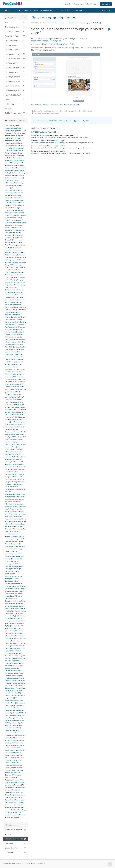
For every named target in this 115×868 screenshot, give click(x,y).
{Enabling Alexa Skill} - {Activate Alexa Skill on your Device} (15, 347)
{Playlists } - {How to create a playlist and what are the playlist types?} (15, 506)
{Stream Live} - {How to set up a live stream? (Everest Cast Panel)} (15, 705)
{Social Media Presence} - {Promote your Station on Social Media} (14, 676)
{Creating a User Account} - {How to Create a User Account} (15, 300)
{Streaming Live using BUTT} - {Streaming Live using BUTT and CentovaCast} (15, 713)
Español (68, 4)
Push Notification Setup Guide (62, 44)
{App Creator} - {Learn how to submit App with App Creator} (15, 168)
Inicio (7, 10)
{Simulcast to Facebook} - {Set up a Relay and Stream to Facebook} (15, 651)
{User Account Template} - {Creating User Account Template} (15, 782)
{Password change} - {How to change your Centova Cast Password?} (14, 477)
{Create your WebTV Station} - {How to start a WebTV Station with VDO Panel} (15, 295)
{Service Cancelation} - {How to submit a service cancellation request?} (15, 589)
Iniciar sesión (79, 4)
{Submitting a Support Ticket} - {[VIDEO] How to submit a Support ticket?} (15, 748)
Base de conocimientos (44, 10)
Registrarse (92, 4)
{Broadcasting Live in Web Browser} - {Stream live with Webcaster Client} (14, 240)
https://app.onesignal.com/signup (46, 41)
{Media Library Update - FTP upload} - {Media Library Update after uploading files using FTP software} (15, 452)
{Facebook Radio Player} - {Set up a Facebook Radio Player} (15, 359)
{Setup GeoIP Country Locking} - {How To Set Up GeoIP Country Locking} (15, 616)
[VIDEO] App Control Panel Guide (44, 132)
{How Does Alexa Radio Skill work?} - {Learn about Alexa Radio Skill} (14, 402)
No (86, 121)
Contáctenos (78, 10)
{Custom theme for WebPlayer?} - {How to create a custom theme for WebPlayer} (15, 320)
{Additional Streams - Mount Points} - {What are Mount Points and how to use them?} (14, 153)
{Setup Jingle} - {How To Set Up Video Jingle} (15, 626)
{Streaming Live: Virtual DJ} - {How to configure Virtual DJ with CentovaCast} (15, 740)
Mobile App (63, 23)
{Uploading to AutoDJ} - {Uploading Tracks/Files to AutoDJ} (13, 777)
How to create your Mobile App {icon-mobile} (48, 146)
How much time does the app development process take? (52, 135)
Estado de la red (63, 10)
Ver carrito (106, 4)
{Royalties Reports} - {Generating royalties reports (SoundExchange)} (14, 554)
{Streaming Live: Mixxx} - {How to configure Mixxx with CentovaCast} (14, 725)
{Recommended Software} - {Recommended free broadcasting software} (15, 529)
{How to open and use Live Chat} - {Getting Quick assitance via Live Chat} (15, 407)
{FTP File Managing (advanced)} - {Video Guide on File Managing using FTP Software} (15, 382)
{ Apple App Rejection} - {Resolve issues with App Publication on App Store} (13, 128)
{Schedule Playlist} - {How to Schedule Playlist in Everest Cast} (14, 559)
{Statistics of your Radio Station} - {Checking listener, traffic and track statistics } (15, 683)
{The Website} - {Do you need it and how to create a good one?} (15, 753)
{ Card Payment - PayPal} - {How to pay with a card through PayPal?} (15, 133)
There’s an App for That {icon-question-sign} (48, 141)
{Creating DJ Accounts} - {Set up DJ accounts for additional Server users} (15, 312)
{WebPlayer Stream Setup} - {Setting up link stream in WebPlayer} (15, 815)
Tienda (16, 10)
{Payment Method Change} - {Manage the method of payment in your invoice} (15, 482)
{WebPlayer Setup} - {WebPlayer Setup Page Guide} (15, 810)
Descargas (15, 843)
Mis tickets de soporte (15, 830)
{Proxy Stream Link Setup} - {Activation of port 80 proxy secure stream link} (14, 511)
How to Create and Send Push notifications (61, 105)
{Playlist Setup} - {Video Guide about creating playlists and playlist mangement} (15, 499)
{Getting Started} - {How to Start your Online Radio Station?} (15, 394)
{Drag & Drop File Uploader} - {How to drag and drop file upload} (15, 337)
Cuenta (106, 10)
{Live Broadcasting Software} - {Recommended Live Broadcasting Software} (15, 429)
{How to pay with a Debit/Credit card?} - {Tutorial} (15, 412)
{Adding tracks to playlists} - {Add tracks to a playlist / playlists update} (15, 146)
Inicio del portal (36, 23)
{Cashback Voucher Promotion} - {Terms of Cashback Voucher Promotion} (15, 252)
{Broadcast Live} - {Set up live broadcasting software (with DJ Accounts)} (15, 233)
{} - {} (17, 817)
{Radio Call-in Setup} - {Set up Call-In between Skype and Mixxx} (15, 524)
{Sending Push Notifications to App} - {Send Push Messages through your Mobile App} (15, 566)
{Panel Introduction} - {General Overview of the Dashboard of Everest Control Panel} (15, 469)
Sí (76, 121)
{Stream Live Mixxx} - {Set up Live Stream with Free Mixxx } (14, 700)
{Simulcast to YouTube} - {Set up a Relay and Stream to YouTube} (15, 656)
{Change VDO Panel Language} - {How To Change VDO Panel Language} (15, 262)
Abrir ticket (15, 852)
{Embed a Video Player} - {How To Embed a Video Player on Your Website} (15, 342)
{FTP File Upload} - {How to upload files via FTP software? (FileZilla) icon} (15, 387)
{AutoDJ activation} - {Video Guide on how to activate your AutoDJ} (14, 198)
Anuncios (27, 10)
